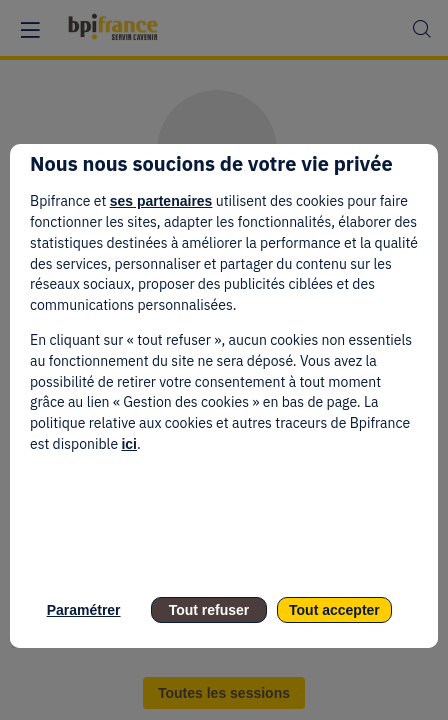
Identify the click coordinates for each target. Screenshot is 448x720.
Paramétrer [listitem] (84, 610)
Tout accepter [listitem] (334, 610)
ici (129, 444)
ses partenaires (161, 201)
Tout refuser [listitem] (209, 610)
